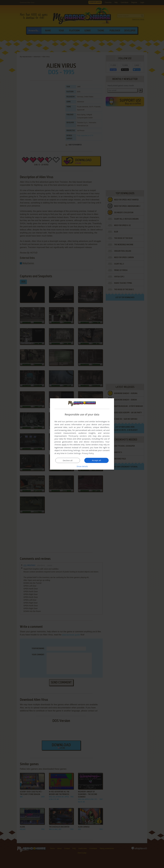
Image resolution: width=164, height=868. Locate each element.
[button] (82, 466)
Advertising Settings (71, 450)
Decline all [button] (68, 460)
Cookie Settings (74, 453)
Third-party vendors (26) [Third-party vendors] (80, 436)
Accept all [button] (97, 460)
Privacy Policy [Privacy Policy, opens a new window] (88, 453)
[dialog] (82, 434)
